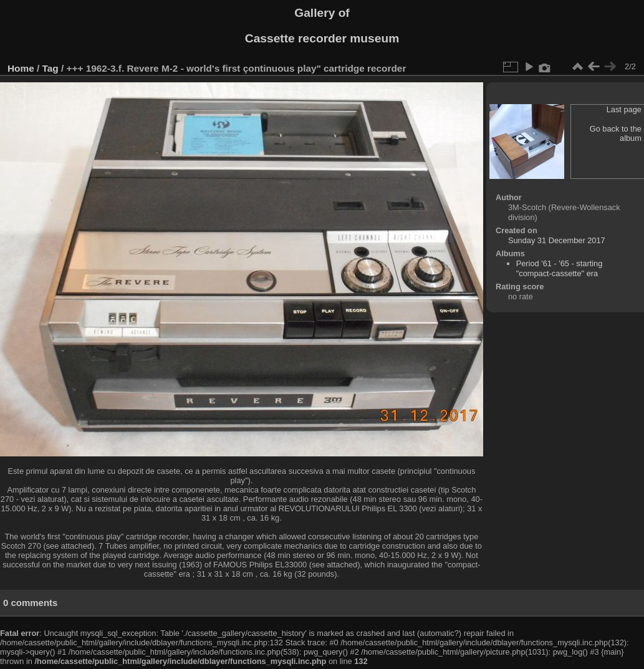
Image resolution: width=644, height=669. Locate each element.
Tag (50, 68)
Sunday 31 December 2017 (557, 240)
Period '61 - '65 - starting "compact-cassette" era (560, 268)
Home (21, 68)
